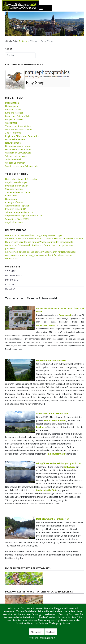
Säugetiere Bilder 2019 (17, 219)
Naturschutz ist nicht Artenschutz (22, 179)
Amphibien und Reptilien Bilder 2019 (23, 216)
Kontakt (11, 284)
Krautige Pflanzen (14, 202)
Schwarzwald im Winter (17, 156)
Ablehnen (51, 632)
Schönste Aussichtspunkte (18, 129)
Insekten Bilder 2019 (16, 209)
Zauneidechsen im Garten (18, 192)
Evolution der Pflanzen (17, 186)
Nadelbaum (11, 199)
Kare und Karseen (14, 113)
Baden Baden (12, 103)
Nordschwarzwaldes (46, 325)
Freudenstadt (65, 315)
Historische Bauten (15, 139)
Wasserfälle (11, 123)
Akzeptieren (37, 632)
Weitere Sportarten (15, 163)
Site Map (10, 271)
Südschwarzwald (14, 159)
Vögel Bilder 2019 (14, 222)
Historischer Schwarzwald (18, 149)
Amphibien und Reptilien (17, 206)
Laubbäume (11, 196)
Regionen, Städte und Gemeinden (22, 136)
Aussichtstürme (13, 109)
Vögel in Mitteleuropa (16, 182)
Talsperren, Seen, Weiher (18, 126)
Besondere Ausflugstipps (18, 146)
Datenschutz (14, 276)
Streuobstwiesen (14, 189)
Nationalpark (12, 106)
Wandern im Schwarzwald (18, 153)
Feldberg (41, 427)
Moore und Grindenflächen (19, 116)
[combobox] (20, 55)
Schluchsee (69, 467)
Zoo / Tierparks (13, 133)
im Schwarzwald (56, 454)
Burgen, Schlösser (14, 119)
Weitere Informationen (42, 638)
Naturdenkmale (13, 143)
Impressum (12, 280)
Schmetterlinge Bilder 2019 (19, 212)
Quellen (10, 289)
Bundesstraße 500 (46, 490)
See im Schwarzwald (55, 420)
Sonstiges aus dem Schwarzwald (22, 166)
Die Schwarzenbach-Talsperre (51, 361)
